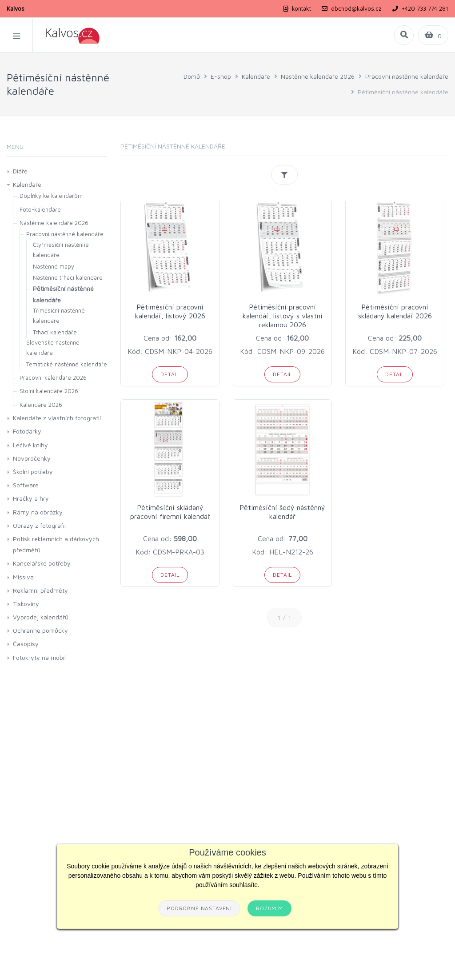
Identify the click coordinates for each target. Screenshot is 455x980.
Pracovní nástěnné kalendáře (407, 76)
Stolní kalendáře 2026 (49, 391)
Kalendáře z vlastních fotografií (57, 418)
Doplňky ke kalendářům (51, 196)
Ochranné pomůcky (40, 630)
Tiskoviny (26, 604)
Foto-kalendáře (40, 209)
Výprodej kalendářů (41, 617)
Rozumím (269, 908)
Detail (170, 374)
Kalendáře (256, 76)
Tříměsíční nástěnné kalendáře (59, 315)
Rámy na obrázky (38, 512)
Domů (192, 76)
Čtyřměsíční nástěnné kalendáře (61, 250)
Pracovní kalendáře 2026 (53, 378)
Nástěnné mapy (54, 266)
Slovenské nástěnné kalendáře (53, 347)
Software (26, 485)
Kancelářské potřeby (42, 563)
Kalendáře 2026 (41, 405)
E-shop (221, 76)
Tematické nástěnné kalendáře (67, 364)
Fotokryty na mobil (39, 657)
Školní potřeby (33, 472)
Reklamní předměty (40, 590)
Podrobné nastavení (199, 908)
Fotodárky (27, 431)
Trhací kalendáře (55, 332)
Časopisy (26, 644)
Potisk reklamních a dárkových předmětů (56, 544)
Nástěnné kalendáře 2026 (318, 76)
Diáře (20, 171)
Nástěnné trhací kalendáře (68, 277)
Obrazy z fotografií (39, 525)
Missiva (23, 577)
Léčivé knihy (30, 445)
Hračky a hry (31, 498)
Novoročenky (32, 458)
